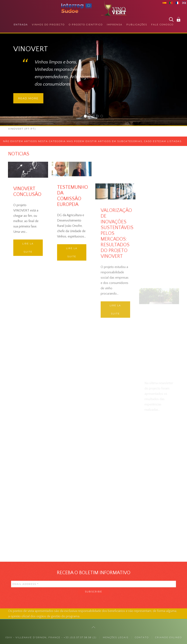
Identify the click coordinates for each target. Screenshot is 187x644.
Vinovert (86, 117)
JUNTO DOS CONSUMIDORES (91, 117)
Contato (142, 637)
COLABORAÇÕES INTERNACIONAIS (103, 117)
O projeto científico (86, 25)
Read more (28, 98)
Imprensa (115, 25)
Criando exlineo (168, 637)
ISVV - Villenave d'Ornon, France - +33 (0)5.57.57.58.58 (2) (51, 637)
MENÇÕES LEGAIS (116, 637)
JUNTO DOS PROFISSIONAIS (95, 117)
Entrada (21, 25)
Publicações (137, 25)
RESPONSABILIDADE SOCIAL (99, 117)
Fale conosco (162, 25)
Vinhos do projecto (48, 25)
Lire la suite (28, 248)
